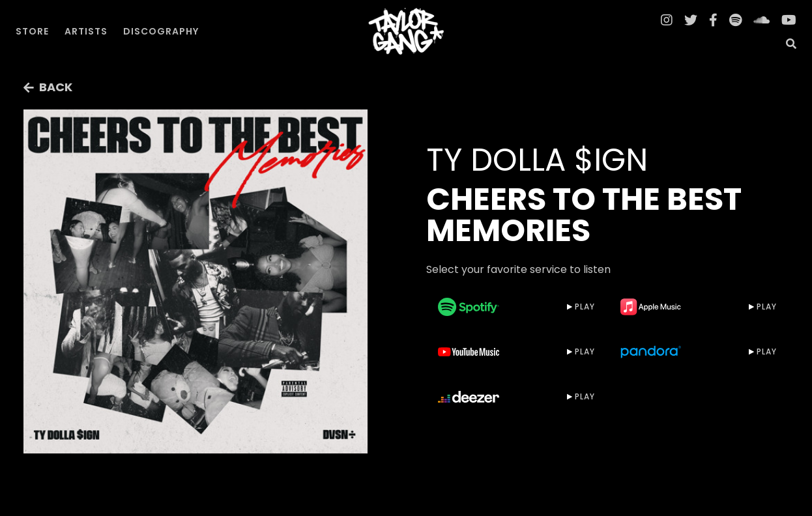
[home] (406, 31)
